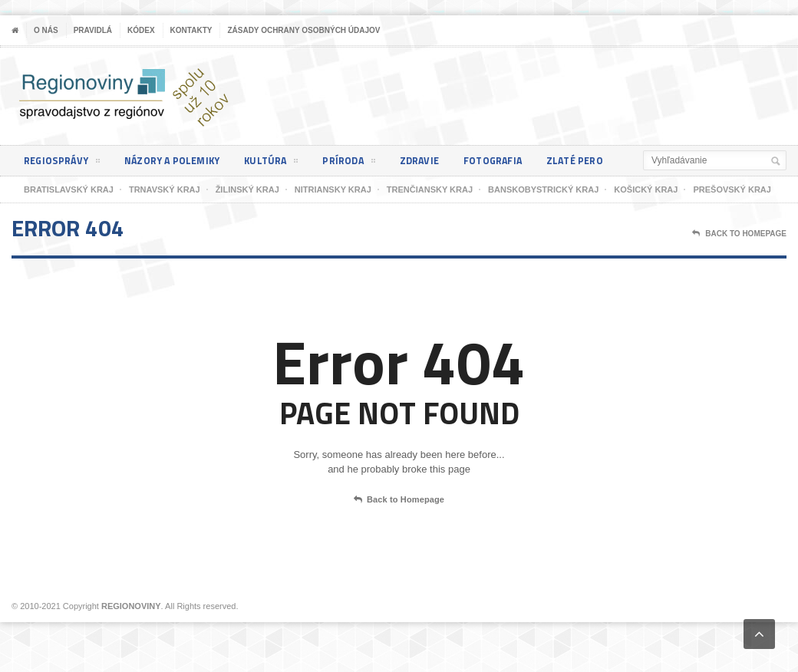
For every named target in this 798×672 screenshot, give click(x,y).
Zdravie (435, 161)
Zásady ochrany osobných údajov (303, 30)
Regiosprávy (64, 163)
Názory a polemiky (179, 161)
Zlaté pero (598, 161)
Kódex (141, 30)
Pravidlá (93, 30)
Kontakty (191, 30)
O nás (46, 30)
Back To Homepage (739, 234)
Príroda (362, 163)
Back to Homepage (399, 500)
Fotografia (512, 161)
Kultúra (282, 163)
